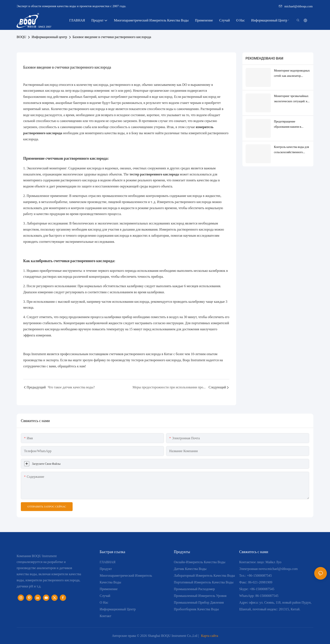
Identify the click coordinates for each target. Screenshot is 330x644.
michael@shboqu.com (296, 6)
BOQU (21, 37)
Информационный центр (49, 37)
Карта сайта (210, 636)
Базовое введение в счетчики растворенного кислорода (112, 37)
